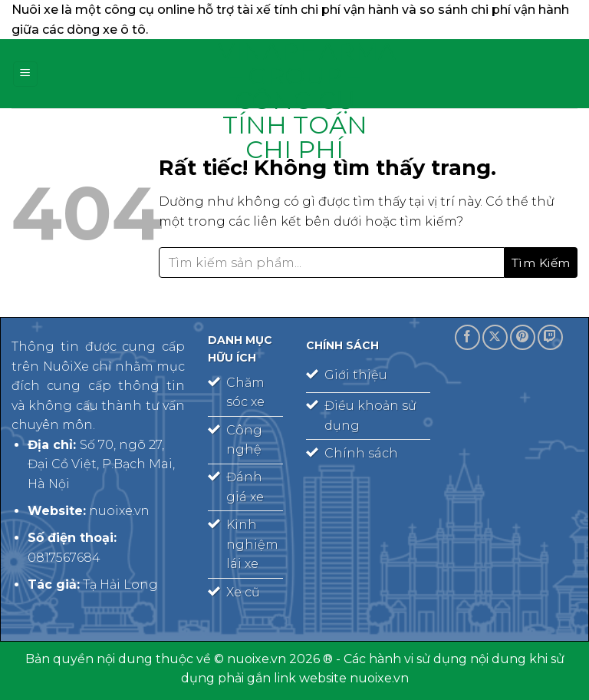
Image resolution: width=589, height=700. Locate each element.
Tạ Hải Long (120, 584)
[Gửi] (541, 262)
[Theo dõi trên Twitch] (550, 337)
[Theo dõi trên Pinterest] (523, 337)
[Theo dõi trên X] (495, 337)
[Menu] (25, 74)
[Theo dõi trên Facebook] (467, 337)
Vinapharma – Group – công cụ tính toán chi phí (294, 101)
